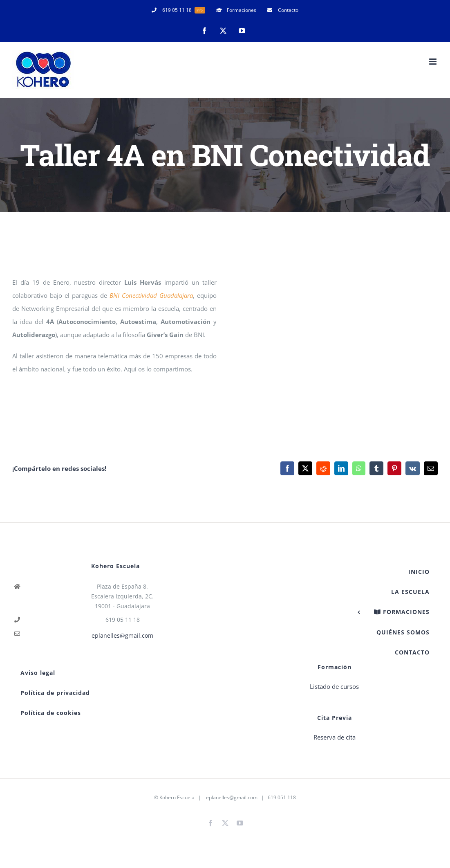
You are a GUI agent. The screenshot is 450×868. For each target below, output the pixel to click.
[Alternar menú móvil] (433, 62)
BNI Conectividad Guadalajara (151, 295)
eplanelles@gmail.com (122, 635)
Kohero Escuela (177, 797)
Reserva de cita (335, 737)
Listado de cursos (334, 686)
